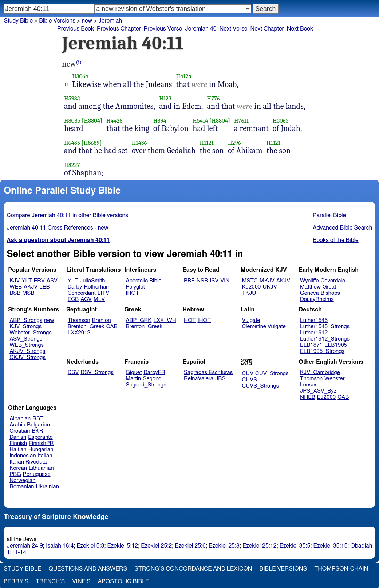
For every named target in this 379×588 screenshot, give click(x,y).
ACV (86, 299)
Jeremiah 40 (201, 29)
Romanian (22, 487)
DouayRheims (317, 299)
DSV (73, 372)
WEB (16, 287)
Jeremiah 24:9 (25, 546)
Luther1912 (314, 333)
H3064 (80, 76)
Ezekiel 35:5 (295, 546)
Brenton (102, 320)
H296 (234, 143)
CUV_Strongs (272, 374)
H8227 (72, 165)
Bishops (330, 293)
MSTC (250, 281)
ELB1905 (336, 345)
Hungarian (41, 450)
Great (329, 287)
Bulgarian (38, 425)
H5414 (200, 121)
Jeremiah (110, 21)
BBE (189, 281)
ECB (73, 299)
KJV (15, 281)
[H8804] (92, 121)
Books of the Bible (336, 240)
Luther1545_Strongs (325, 327)
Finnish (18, 443)
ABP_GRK (139, 320)
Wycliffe (309, 281)
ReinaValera (199, 379)
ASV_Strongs (26, 339)
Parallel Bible (329, 215)
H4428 (114, 121)
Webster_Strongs (31, 333)
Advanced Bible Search (342, 228)
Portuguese (37, 474)
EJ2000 (326, 397)
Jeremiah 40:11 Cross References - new (58, 228)
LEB (44, 287)
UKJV (270, 287)
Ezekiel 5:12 (123, 546)
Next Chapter (267, 29)
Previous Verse (163, 29)
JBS (220, 379)
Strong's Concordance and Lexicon (193, 569)
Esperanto (40, 437)
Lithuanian (41, 468)
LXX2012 (79, 333)
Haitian (18, 450)
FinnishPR (41, 443)
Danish (18, 437)
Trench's (50, 581)
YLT (27, 281)
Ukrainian (48, 487)
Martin (133, 379)
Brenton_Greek (86, 327)
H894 (160, 121)
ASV (52, 281)
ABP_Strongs (26, 320)
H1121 (207, 143)
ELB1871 (311, 345)
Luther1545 (314, 320)
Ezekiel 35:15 (331, 546)
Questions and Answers (88, 569)
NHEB (308, 397)
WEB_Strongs (27, 345)
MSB (28, 293)
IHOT (132, 293)
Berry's (16, 581)
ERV (39, 281)
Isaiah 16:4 (60, 546)
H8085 (72, 121)
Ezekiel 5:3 (90, 546)
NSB (202, 281)
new (87, 21)
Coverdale (333, 281)
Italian (45, 456)
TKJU (249, 293)
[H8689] (92, 143)
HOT (190, 320)
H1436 (139, 143)
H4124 (184, 76)
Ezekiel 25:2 (156, 546)
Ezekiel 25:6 (190, 546)
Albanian (20, 419)
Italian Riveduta (28, 462)
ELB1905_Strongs (322, 351)
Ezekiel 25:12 (260, 546)
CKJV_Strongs (27, 357)
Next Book (300, 29)
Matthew (310, 287)
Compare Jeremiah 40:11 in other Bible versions (68, 215)
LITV (103, 293)
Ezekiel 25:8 (224, 546)
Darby (75, 287)
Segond (152, 379)
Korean (18, 468)
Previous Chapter (119, 29)
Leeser (308, 385)
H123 (165, 98)
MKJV (267, 281)
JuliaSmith (92, 281)
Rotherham (97, 287)
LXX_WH (165, 320)
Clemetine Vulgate (264, 327)
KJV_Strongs (25, 327)
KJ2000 (252, 287)
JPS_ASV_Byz (318, 391)
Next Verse (234, 29)
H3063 (281, 121)
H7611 (241, 121)
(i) (79, 62)
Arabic (17, 425)
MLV (99, 299)
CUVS (250, 380)
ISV (214, 281)
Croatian (20, 431)
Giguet (134, 372)
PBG (15, 474)
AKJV (31, 287)
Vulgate (251, 320)
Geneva (309, 293)
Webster (335, 379)
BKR (37, 431)
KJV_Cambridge (320, 372)
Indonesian (23, 456)
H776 (214, 98)
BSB (15, 293)
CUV (248, 374)
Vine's (81, 581)
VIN (225, 281)
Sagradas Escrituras (208, 372)
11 (66, 84)
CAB (112, 327)
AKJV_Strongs (27, 351)
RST (38, 419)
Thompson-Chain (341, 569)
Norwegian (22, 480)
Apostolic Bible (124, 581)
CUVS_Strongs (261, 386)
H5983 (72, 98)
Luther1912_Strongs (325, 339)
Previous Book (76, 29)
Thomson (79, 320)
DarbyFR (154, 372)
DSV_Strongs (97, 372)
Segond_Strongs (146, 385)
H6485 (72, 143)
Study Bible (18, 21)
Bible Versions (57, 21)
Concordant (82, 293)
